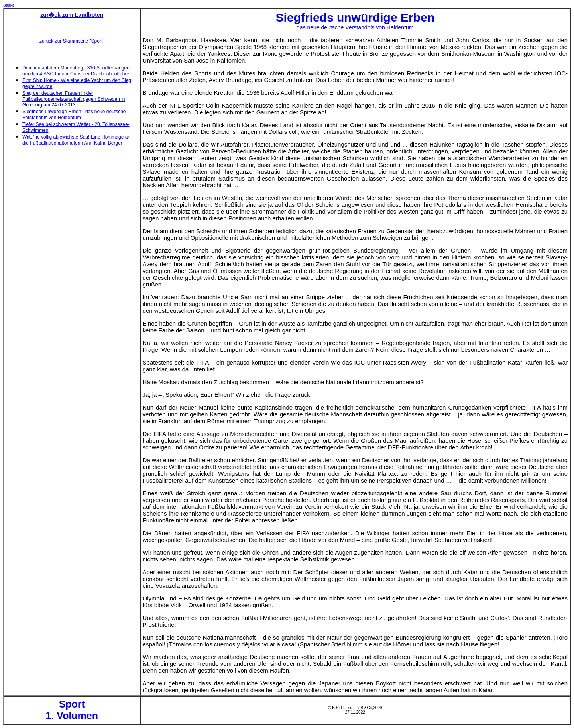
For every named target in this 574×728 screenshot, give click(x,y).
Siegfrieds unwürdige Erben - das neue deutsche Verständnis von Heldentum (74, 115)
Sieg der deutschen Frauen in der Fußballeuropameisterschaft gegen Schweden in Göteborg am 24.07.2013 (74, 99)
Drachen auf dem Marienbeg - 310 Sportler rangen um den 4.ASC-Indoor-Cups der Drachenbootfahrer (77, 71)
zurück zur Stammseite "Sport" (72, 41)
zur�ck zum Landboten (72, 15)
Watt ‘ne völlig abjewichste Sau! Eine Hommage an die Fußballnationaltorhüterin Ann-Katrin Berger (76, 140)
